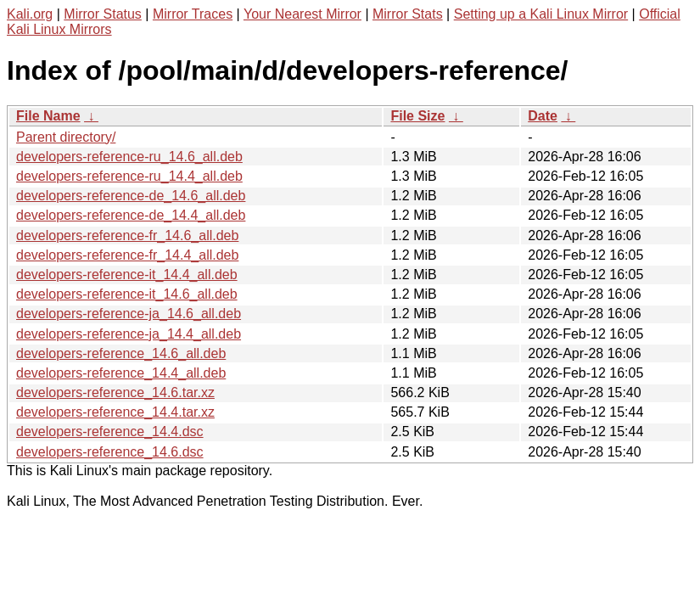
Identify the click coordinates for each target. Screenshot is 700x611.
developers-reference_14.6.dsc (110, 452)
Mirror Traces (193, 14)
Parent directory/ (66, 137)
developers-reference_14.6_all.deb (121, 353)
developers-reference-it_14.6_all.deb (127, 294)
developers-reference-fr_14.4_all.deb (127, 255)
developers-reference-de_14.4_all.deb (131, 215)
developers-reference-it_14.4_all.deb (127, 275)
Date (543, 116)
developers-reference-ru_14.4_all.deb (129, 176)
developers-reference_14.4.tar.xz (115, 412)
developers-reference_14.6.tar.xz (115, 392)
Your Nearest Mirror (302, 14)
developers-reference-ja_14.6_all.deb (129, 314)
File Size (417, 116)
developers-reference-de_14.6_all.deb (131, 196)
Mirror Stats (408, 14)
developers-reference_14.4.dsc (110, 432)
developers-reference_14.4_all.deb (121, 373)
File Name (48, 116)
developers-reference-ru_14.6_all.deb (129, 157)
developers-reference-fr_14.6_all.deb (127, 235)
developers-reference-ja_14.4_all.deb (129, 334)
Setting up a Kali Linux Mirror (541, 14)
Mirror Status (103, 14)
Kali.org (30, 14)
